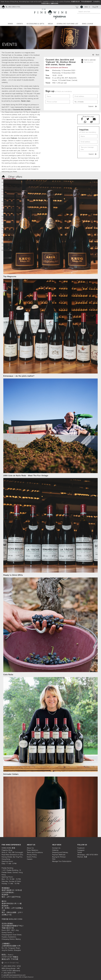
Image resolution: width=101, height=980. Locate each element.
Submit (93, 106)
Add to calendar (89, 60)
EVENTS (20, 24)
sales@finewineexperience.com (14, 975)
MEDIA (50, 24)
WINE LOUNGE (88, 24)
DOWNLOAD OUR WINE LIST (68, 24)
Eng (94, 7)
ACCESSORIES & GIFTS (35, 24)
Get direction (87, 62)
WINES (10, 24)
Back (96, 55)
